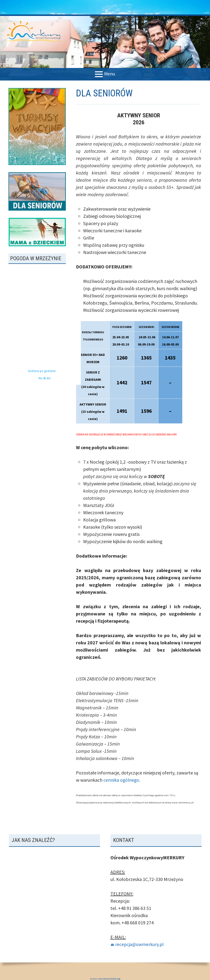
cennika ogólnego (122, 780)
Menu (110, 74)
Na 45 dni (45, 378)
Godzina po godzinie (42, 371)
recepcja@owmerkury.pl (140, 944)
